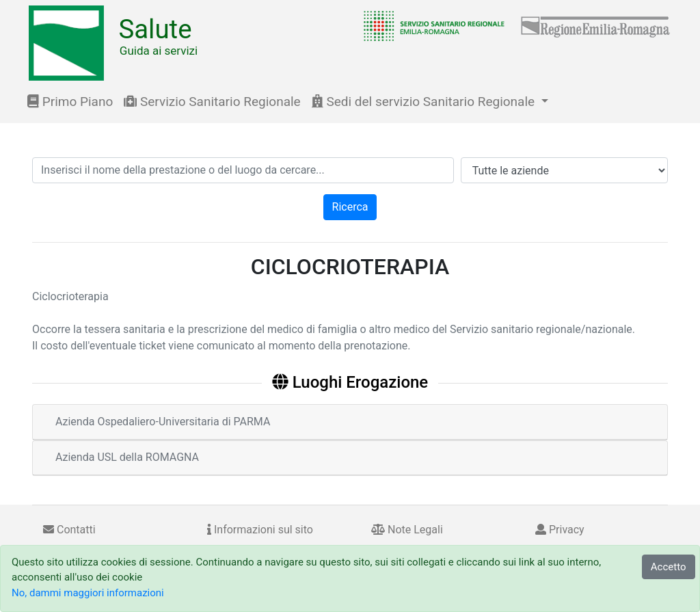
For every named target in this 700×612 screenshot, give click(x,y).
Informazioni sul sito (260, 530)
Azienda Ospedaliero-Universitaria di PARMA (163, 422)
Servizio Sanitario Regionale (212, 102)
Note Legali (407, 530)
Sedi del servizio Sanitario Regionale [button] (425, 102)
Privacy (560, 530)
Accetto (669, 567)
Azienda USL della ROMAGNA (127, 457)
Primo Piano (70, 102)
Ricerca (350, 207)
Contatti (69, 530)
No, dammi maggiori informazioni (88, 593)
